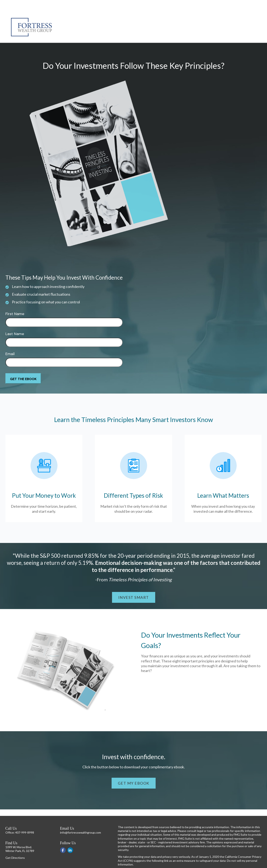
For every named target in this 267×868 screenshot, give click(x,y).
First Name (15, 301)
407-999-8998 (25, 820)
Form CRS (142, 866)
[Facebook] (63, 838)
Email (10, 341)
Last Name (15, 321)
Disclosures (125, 866)
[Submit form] (23, 366)
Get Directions (15, 845)
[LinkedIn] (70, 838)
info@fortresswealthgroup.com (81, 820)
